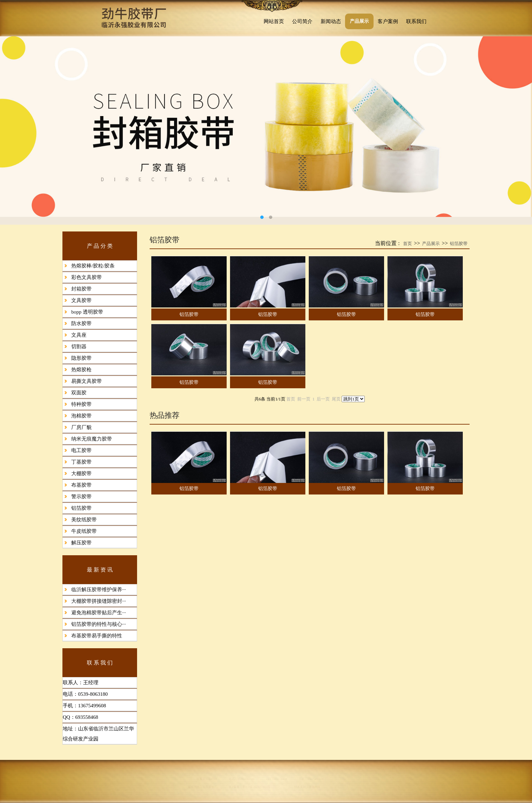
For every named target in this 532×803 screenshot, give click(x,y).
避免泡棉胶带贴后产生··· (99, 613)
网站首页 (274, 21)
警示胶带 (81, 497)
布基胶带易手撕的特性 (97, 636)
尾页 (336, 399)
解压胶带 (81, 543)
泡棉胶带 (81, 416)
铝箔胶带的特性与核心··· (99, 624)
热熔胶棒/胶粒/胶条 (93, 266)
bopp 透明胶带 (87, 312)
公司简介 (302, 21)
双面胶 (79, 393)
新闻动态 (331, 21)
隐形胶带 (81, 358)
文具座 (79, 335)
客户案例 (388, 21)
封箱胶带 (81, 289)
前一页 (304, 399)
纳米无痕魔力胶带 (92, 439)
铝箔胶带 (81, 508)
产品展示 (359, 21)
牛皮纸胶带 (84, 531)
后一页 (323, 399)
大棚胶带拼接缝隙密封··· (99, 601)
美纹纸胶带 (84, 520)
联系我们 (416, 21)
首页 (407, 244)
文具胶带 (81, 300)
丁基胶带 (81, 462)
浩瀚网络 (350, 791)
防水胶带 (81, 323)
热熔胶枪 (81, 370)
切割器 (79, 347)
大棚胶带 (81, 473)
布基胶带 (81, 485)
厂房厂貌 (81, 427)
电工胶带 (81, 450)
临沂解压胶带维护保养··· (99, 590)
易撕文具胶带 (87, 381)
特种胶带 (81, 404)
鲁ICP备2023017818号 (250, 791)
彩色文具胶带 (87, 277)
